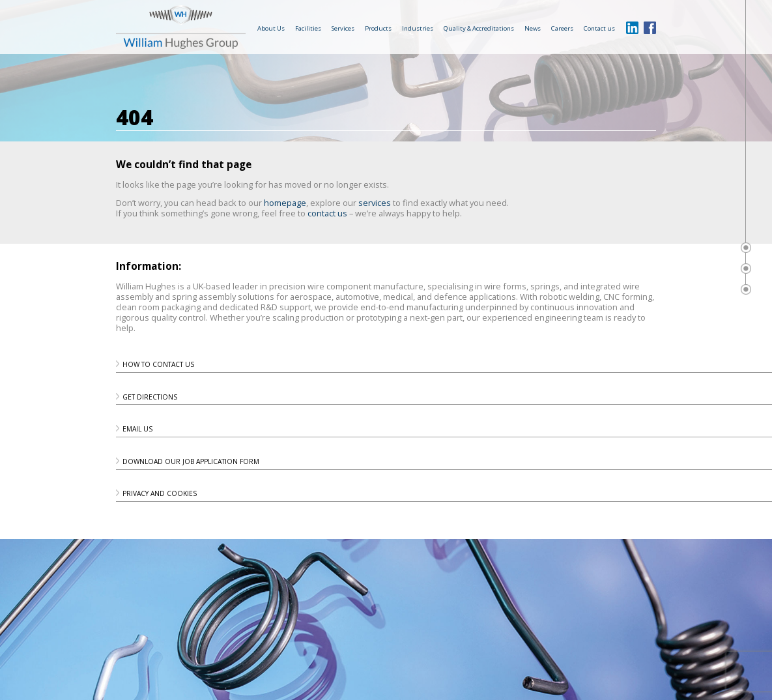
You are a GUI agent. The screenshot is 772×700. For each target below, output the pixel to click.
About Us (271, 28)
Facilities (308, 28)
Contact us (599, 28)
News (533, 28)
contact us (327, 213)
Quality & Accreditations (479, 28)
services (375, 203)
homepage (285, 203)
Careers (562, 28)
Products (378, 28)
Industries (418, 28)
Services (343, 28)
